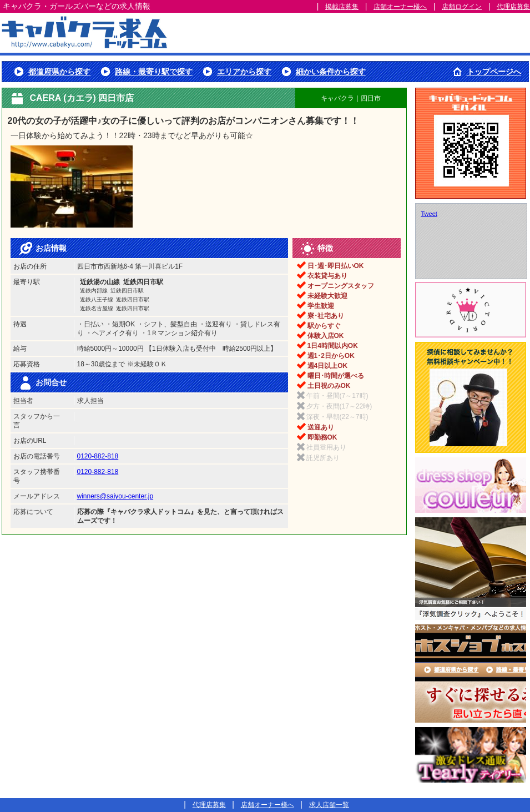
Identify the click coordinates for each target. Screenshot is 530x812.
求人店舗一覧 (329, 805)
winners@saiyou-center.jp (115, 496)
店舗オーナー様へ (400, 7)
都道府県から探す (59, 72)
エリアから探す (244, 72)
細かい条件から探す (331, 72)
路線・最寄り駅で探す (154, 72)
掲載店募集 (342, 7)
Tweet (429, 214)
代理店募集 (513, 7)
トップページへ (494, 72)
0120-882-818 (98, 456)
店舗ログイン (462, 7)
